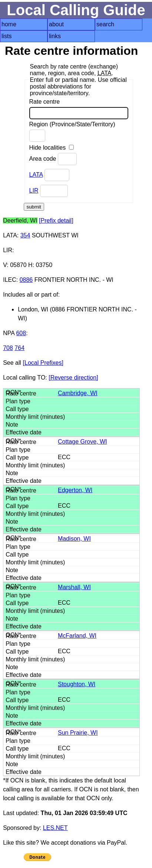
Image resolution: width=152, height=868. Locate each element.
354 (25, 235)
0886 (26, 280)
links (55, 36)
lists (7, 36)
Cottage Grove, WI (82, 442)
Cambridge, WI (78, 393)
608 (21, 333)
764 (19, 348)
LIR (34, 191)
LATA (36, 175)
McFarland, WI (77, 636)
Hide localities (52, 148)
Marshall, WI (74, 587)
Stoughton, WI (77, 684)
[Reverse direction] (73, 378)
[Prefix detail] (56, 221)
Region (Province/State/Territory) (72, 131)
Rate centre (79, 109)
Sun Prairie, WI (78, 733)
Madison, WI (74, 539)
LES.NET (55, 828)
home (9, 24)
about (56, 24)
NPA (9, 333)
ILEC (10, 280)
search (105, 24)
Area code (53, 159)
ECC (64, 457)
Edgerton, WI (75, 490)
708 (8, 348)
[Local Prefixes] (43, 363)
